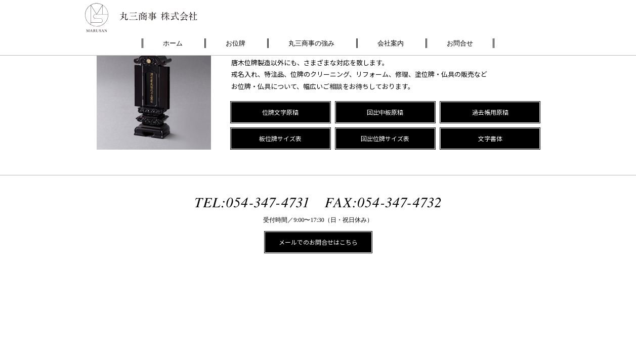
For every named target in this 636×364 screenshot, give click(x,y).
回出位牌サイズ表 (385, 138)
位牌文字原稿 (280, 112)
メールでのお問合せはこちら (318, 242)
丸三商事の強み (311, 43)
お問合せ (460, 43)
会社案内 (391, 43)
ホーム (173, 43)
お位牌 (236, 43)
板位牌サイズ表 (280, 138)
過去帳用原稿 (490, 112)
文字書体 (490, 138)
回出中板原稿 (385, 112)
